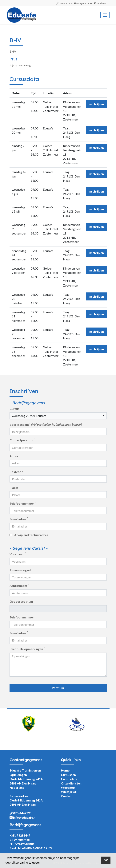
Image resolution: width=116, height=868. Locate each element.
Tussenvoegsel (20, 570)
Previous (7, 726)
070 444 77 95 (66, 3)
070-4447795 (22, 813)
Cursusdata (69, 779)
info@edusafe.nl (85, 3)
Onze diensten (71, 783)
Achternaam (19, 585)
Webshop (68, 787)
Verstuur (58, 688)
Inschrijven (96, 104)
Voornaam (18, 554)
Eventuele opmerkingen (27, 649)
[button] (43, 863)
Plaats (14, 488)
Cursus (14, 409)
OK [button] (106, 860)
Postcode (16, 472)
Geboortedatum (21, 601)
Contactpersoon (22, 440)
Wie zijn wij (69, 792)
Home (65, 770)
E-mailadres (19, 519)
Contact (67, 796)
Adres (14, 456)
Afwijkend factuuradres (31, 535)
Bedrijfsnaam (46, 424)
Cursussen (68, 775)
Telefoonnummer (23, 503)
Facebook (100, 3)
